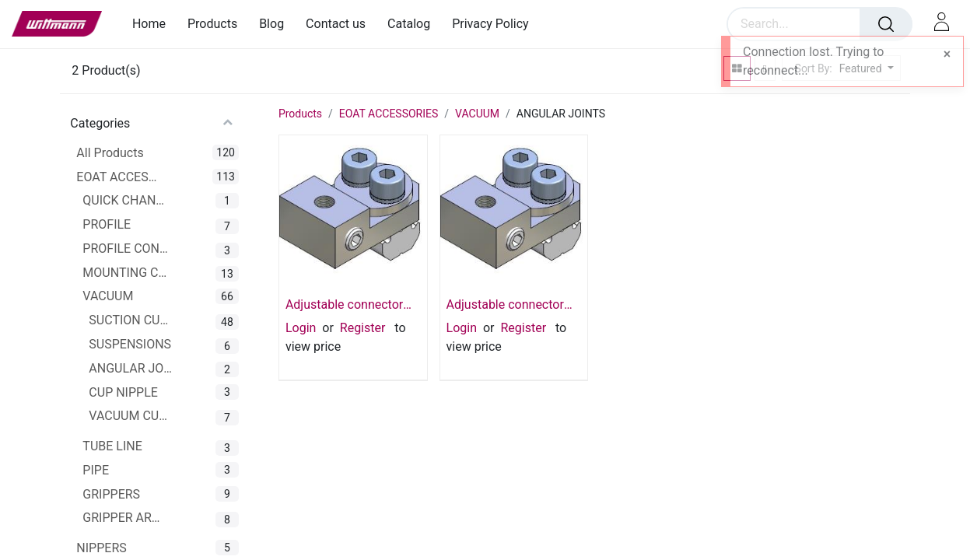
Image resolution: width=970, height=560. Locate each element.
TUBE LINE (112, 446)
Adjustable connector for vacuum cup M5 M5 (349, 305)
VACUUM (108, 296)
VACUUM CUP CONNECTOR (131, 416)
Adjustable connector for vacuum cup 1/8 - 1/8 (505, 305)
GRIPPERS (111, 494)
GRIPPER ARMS (125, 518)
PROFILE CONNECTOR (125, 248)
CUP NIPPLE (123, 392)
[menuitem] (154, 24)
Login (301, 328)
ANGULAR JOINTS (131, 368)
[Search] (886, 24)
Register (363, 328)
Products (300, 114)
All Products (110, 153)
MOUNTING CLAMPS (125, 273)
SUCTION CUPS (131, 320)
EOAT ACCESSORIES (119, 177)
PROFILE (107, 224)
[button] (865, 69)
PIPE (96, 470)
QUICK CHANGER (125, 200)
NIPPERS (101, 548)
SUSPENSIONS (130, 344)
